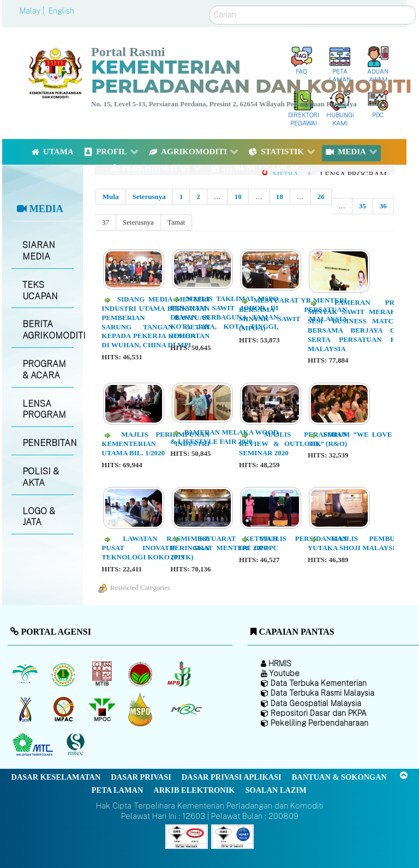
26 (321, 197)
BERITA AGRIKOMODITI (48, 330)
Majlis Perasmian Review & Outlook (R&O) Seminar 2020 (293, 444)
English (61, 11)
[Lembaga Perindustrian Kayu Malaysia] (103, 674)
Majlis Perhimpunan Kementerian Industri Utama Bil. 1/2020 (155, 444)
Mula (111, 197)
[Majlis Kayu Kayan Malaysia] (34, 745)
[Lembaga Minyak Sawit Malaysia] (26, 674)
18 (280, 197)
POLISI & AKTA (41, 477)
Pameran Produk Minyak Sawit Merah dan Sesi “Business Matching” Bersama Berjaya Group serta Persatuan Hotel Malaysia (362, 325)
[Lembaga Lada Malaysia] (180, 674)
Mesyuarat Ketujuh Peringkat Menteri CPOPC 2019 (224, 548)
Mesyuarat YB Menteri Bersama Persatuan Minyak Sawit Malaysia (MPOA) (293, 314)
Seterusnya (149, 197)
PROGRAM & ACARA (44, 370)
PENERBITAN (48, 443)
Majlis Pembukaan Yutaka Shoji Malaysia (362, 543)
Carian (210, 6)
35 (363, 206)
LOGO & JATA (39, 517)
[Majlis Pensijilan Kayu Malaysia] (77, 745)
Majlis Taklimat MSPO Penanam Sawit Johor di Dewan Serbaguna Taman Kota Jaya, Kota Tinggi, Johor (224, 317)
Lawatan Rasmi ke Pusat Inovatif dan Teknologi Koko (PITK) (155, 548)
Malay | (33, 11)
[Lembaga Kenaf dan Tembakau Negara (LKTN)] (26, 709)
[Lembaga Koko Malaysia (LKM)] (142, 674)
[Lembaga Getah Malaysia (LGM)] (65, 674)
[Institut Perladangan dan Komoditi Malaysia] (65, 709)
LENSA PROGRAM (44, 409)
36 (383, 206)
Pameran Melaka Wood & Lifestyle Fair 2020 (224, 437)
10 (238, 197)
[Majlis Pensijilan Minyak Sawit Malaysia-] (142, 709)
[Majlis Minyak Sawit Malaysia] (103, 709)
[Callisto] (187, 836)
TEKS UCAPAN (40, 291)
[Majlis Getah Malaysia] (186, 709)
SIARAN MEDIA (39, 251)
